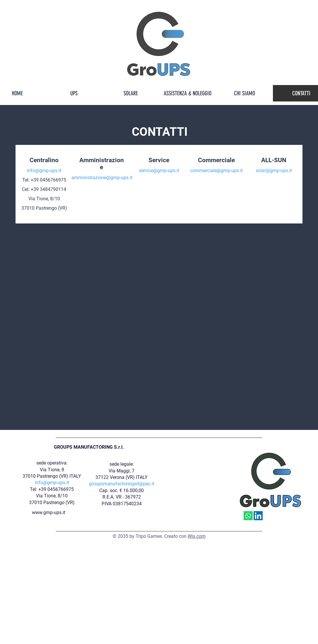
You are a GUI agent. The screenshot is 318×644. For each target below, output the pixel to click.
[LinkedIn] (258, 516)
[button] (74, 93)
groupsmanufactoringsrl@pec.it (122, 484)
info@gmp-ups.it (44, 171)
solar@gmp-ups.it (274, 171)
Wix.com (197, 536)
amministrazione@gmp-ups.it (102, 178)
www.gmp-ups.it (49, 512)
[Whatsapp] (248, 516)
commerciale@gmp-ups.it (216, 171)
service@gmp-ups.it (159, 171)
